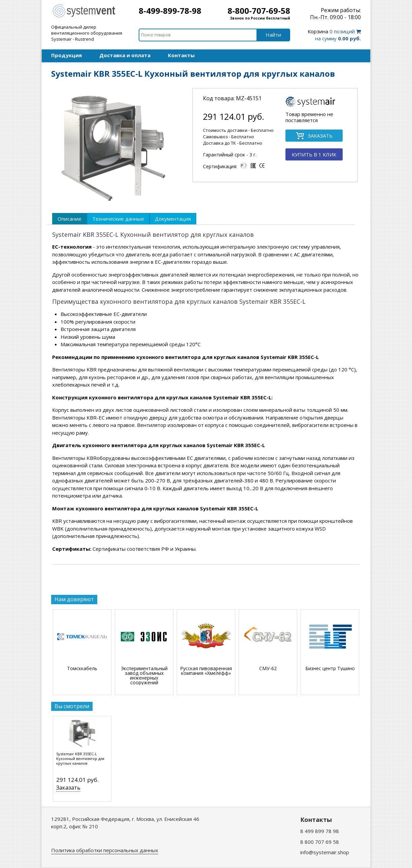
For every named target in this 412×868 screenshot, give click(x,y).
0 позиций (334, 35)
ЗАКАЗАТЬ (314, 136)
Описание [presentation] (70, 219)
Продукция (66, 55)
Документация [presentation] (173, 219)
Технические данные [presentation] (118, 219)
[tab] (70, 219)
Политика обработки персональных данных (105, 850)
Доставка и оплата (125, 55)
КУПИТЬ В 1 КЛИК (314, 154)
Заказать (68, 788)
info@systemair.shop (325, 852)
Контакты (181, 55)
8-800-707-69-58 (259, 11)
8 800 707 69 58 (320, 842)
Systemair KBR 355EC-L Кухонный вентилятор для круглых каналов (80, 759)
